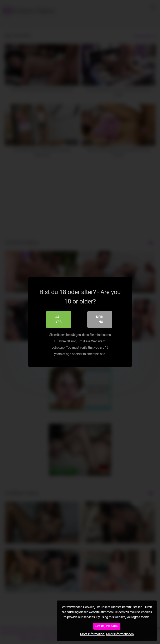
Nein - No (100, 319)
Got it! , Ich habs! (107, 626)
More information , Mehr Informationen (107, 634)
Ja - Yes (59, 319)
